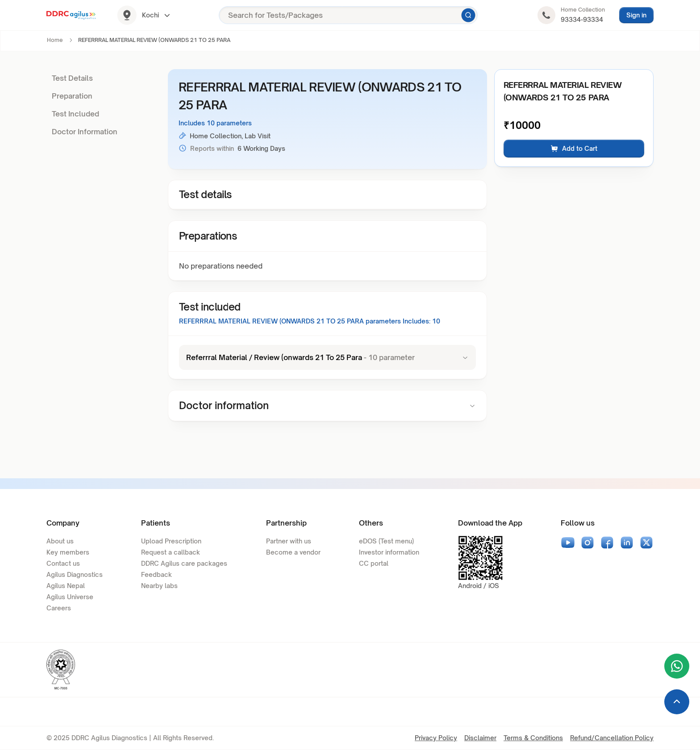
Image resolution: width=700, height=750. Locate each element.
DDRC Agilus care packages (184, 563)
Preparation (72, 96)
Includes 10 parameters (215, 123)
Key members (68, 552)
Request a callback (171, 552)
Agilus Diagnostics (75, 574)
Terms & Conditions (533, 738)
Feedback (156, 574)
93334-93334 (582, 19)
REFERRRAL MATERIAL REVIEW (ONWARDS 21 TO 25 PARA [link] (154, 40)
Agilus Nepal (66, 586)
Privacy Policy (436, 738)
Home (55, 40)
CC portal (374, 563)
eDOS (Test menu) (386, 541)
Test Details (72, 78)
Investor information (389, 552)
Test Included (75, 114)
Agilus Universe (70, 597)
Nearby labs (159, 586)
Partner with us (289, 541)
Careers (59, 608)
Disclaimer (480, 738)
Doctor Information (85, 132)
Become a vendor (293, 552)
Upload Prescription (171, 541)
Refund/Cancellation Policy (612, 738)
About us (60, 541)
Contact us (63, 563)
